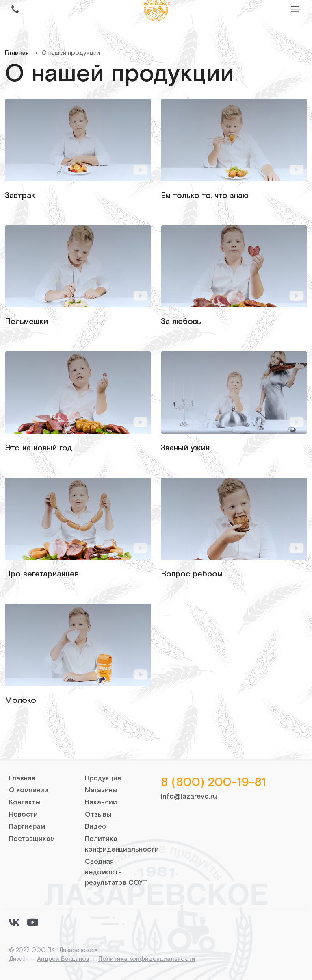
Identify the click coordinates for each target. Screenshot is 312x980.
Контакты (25, 802)
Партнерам (27, 827)
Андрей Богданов (63, 959)
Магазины (101, 790)
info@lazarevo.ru (189, 797)
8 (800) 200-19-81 (213, 783)
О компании (29, 790)
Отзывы (98, 815)
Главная (17, 53)
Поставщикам (32, 839)
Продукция (103, 778)
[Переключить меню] (296, 9)
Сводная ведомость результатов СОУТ (116, 872)
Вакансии (101, 802)
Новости (23, 815)
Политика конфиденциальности (147, 959)
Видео (96, 827)
